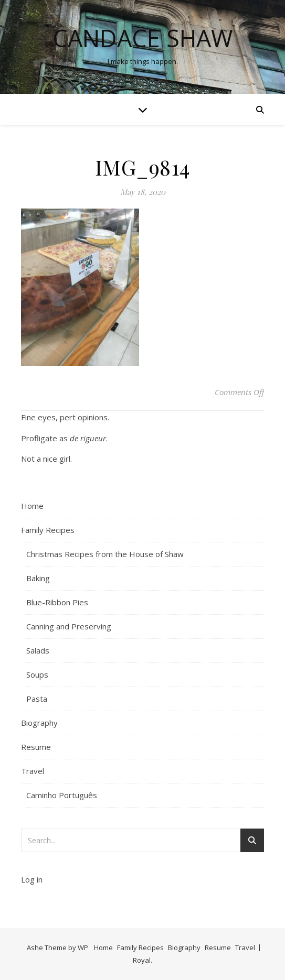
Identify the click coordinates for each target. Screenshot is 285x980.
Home (32, 506)
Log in (32, 879)
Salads (38, 650)
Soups (37, 674)
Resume (36, 747)
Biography (39, 723)
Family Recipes (48, 530)
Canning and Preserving (69, 626)
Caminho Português (62, 795)
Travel (33, 771)
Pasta (37, 699)
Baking (38, 578)
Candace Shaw (143, 38)
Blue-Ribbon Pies (57, 602)
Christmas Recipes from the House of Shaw (105, 554)
